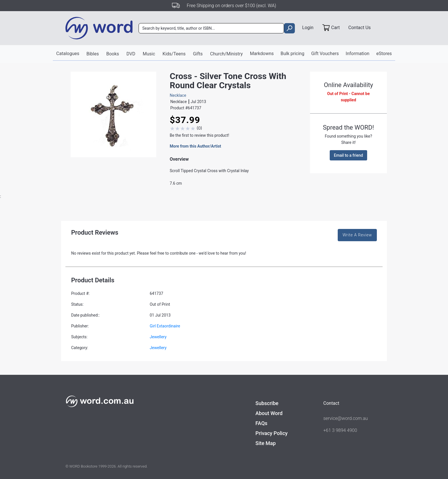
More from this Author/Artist (195, 146)
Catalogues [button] (68, 54)
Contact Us (360, 28)
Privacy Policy (272, 433)
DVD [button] (131, 54)
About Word (269, 413)
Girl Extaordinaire (165, 326)
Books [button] (113, 54)
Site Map (266, 443)
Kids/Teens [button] (174, 54)
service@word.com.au (346, 418)
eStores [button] (384, 54)
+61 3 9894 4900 (340, 430)
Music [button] (149, 54)
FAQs (261, 423)
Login (308, 28)
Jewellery (158, 337)
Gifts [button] (198, 54)
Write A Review (357, 235)
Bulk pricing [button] (292, 54)
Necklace (178, 95)
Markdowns (262, 54)
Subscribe (267, 403)
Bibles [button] (92, 54)
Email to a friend (349, 155)
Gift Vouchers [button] (325, 54)
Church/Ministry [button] (226, 54)
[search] (289, 28)
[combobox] (211, 28)
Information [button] (358, 54)
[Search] (211, 28)
